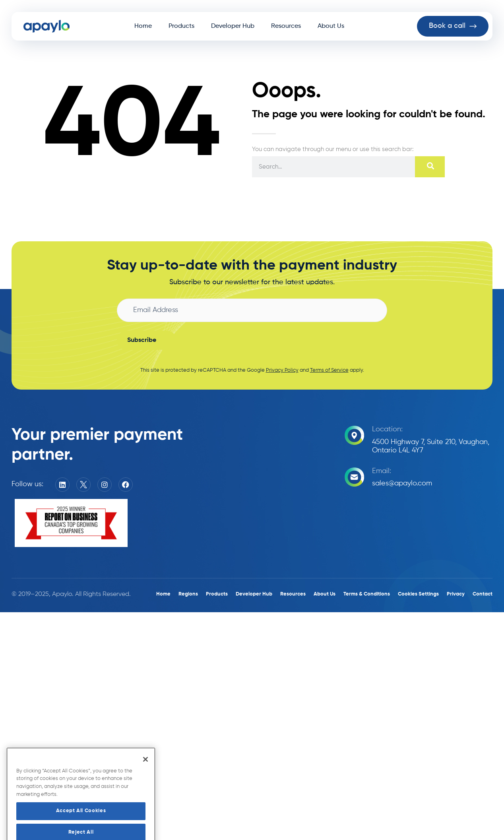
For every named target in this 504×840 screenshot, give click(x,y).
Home (143, 26)
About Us (331, 26)
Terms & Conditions (367, 594)
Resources (286, 26)
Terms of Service (329, 370)
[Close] (145, 773)
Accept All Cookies (81, 825)
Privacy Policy (282, 370)
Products (181, 26)
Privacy (456, 594)
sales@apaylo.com (402, 483)
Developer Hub (233, 26)
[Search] (430, 167)
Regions (188, 594)
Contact (483, 594)
